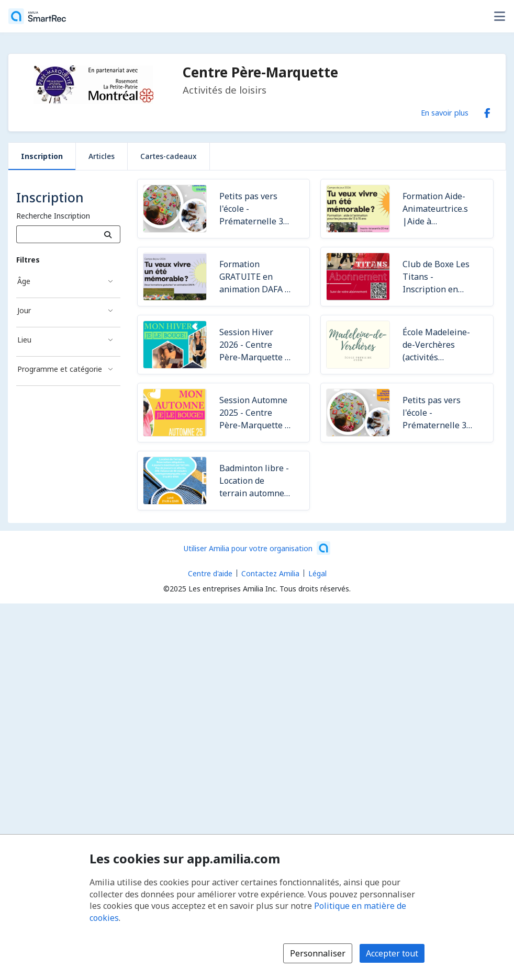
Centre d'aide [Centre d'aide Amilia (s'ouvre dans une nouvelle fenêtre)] (210, 573)
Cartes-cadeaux (169, 156)
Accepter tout (392, 953)
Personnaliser (318, 953)
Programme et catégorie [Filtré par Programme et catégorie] (60, 369)
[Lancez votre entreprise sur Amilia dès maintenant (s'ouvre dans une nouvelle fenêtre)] (257, 548)
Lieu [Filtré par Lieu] (24, 340)
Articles (102, 156)
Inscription (42, 156)
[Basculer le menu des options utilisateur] (499, 16)
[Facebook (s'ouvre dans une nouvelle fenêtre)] (487, 111)
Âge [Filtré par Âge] (24, 281)
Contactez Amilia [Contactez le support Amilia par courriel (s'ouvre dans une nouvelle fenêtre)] (270, 573)
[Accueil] (37, 16)
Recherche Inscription (53, 216)
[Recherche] (108, 234)
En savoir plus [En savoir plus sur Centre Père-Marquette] (445, 112)
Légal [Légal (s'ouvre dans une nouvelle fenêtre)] (317, 573)
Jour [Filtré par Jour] (24, 310)
